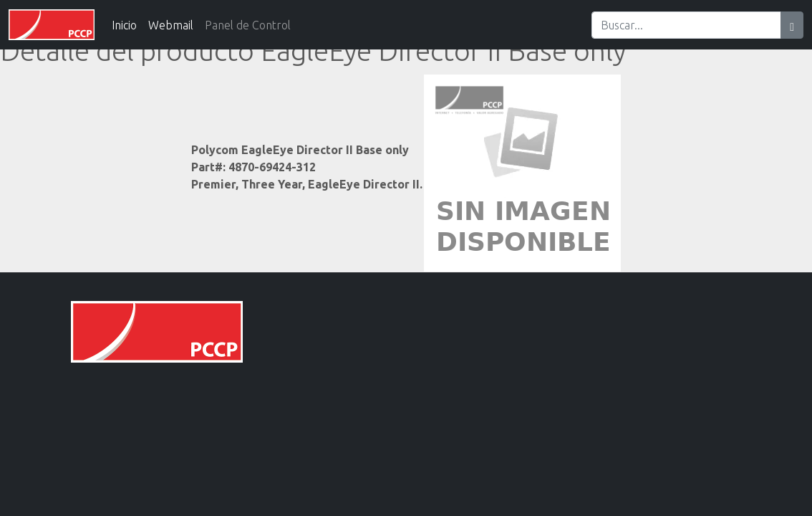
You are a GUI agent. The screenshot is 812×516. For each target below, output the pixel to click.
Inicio (124, 25)
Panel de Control (248, 25)
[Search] (686, 25)
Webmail (171, 25)
